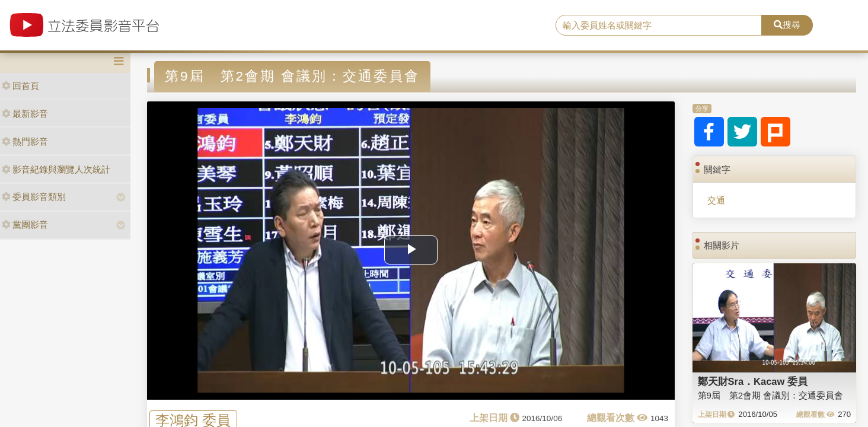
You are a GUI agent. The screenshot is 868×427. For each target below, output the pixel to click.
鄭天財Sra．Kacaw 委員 (753, 381)
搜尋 (787, 25)
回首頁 (20, 86)
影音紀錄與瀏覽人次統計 (56, 169)
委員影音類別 (34, 197)
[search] (659, 26)
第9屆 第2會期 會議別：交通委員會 (771, 395)
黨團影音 (25, 224)
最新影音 (25, 114)
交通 (716, 200)
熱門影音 (25, 141)
